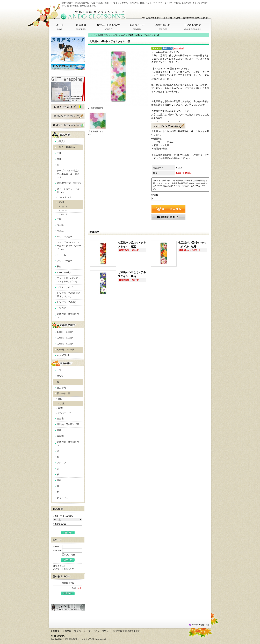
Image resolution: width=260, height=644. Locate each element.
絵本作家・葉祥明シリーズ (69, 316)
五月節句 (61, 388)
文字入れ (61, 141)
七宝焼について (193, 27)
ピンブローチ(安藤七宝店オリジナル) (68, 295)
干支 (59, 370)
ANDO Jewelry (64, 272)
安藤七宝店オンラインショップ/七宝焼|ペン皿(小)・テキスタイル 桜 (93, 15)
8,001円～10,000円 (66, 350)
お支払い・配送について (109, 27)
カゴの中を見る (153, 18)
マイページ (80, 631)
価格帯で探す (103, 35)
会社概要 (55, 631)
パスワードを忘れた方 (63, 569)
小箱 (59, 219)
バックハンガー (65, 237)
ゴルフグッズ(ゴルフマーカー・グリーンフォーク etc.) (69, 246)
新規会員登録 (59, 566)
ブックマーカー (65, 261)
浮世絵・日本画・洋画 (68, 424)
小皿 (59, 153)
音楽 (59, 430)
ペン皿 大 (63, 214)
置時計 (61, 408)
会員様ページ (137, 27)
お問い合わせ (163, 27)
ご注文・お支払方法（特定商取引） (192, 18)
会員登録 (168, 18)
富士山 (60, 419)
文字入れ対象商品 (66, 147)
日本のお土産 (64, 394)
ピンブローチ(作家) (67, 302)
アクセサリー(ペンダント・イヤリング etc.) (68, 280)
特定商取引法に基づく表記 (127, 631)
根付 (59, 267)
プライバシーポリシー (99, 631)
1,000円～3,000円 (65, 332)
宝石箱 (60, 225)
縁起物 (60, 436)
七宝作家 (61, 308)
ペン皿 (61, 202)
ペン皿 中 (63, 211)
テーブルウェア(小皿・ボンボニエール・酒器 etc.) (68, 174)
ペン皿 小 (63, 207)
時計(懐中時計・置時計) (69, 183)
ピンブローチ (64, 413)
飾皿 (59, 159)
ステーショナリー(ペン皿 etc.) (68, 191)
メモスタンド (64, 198)
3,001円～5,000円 (65, 338)
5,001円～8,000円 (65, 344)
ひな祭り (61, 376)
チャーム (61, 255)
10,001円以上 (63, 355)
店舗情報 (81, 27)
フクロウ (61, 463)
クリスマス (63, 498)
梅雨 (59, 480)
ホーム (60, 27)
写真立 (60, 231)
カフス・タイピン (66, 287)
